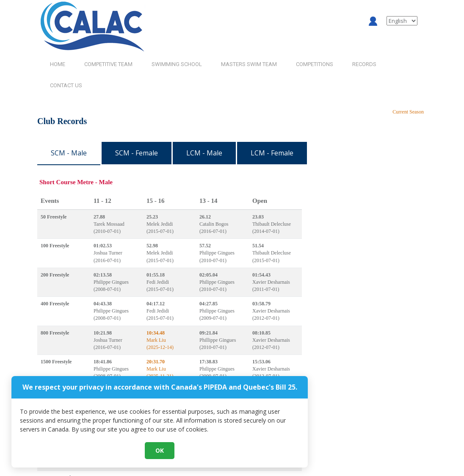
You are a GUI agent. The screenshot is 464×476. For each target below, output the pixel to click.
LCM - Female (272, 153)
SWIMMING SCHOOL (177, 64)
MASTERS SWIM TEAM (249, 64)
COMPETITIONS (315, 64)
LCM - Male (204, 153)
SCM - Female (137, 153)
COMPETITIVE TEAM (108, 64)
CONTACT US (66, 85)
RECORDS (364, 64)
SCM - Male (69, 153)
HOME (58, 64)
